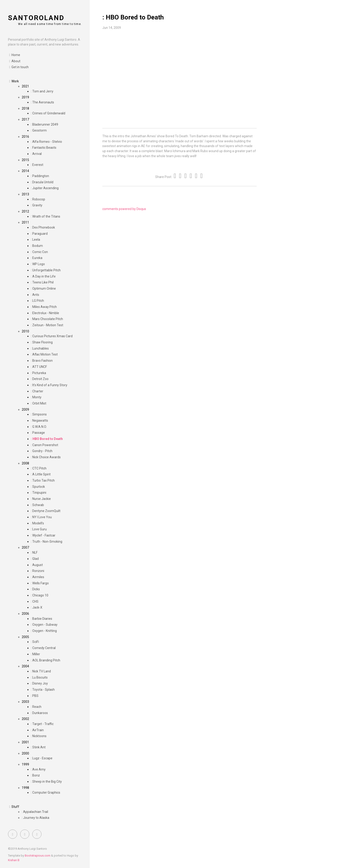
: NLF (34, 553)
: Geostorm (39, 130)
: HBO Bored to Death (47, 439)
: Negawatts (39, 421)
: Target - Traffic (42, 724)
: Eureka (37, 258)
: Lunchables (40, 348)
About (16, 61)
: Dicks (35, 589)
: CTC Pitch (39, 468)
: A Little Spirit (41, 474)
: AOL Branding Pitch (46, 660)
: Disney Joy (39, 683)
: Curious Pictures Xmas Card (52, 336)
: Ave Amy (38, 769)
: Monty (36, 397)
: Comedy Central (43, 648)
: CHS (35, 601)
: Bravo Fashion (42, 361)
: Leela (35, 240)
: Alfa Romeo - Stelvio (46, 142)
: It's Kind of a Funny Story (49, 385)
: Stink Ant (38, 747)
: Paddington (40, 176)
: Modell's (37, 523)
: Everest (37, 165)
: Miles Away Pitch (44, 307)
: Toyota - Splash (43, 690)
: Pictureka (38, 373)
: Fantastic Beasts (44, 148)
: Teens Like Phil (42, 282)
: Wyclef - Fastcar (43, 535)
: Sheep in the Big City (46, 782)
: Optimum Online (43, 288)
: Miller (35, 654)
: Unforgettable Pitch (46, 270)
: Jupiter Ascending (45, 188)
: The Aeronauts (42, 102)
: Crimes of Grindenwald (48, 113)
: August (37, 565)
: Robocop (38, 199)
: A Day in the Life (43, 276)
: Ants (35, 295)
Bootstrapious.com (38, 856)
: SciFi (35, 642)
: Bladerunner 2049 (45, 124)
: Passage (38, 433)
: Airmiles (38, 577)
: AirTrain (37, 730)
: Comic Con (39, 252)
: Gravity (37, 205)
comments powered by (124, 209)
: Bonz (35, 775)
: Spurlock (38, 487)
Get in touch (20, 67)
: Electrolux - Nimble (45, 313)
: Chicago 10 (40, 595)
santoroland (36, 18)
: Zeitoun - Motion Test (47, 325)
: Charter (37, 391)
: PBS (35, 696)
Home (16, 55)
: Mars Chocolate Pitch (47, 319)
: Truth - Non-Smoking (47, 542)
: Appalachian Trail (35, 812)
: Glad (35, 559)
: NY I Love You (41, 517)
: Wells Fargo (40, 583)
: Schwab (37, 505)
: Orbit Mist (39, 403)
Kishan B (14, 860)
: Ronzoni (38, 571)
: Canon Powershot (45, 445)
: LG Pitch (37, 301)
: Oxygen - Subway (44, 625)
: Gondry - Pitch (42, 451)
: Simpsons (39, 414)
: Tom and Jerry (42, 91)
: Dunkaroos (39, 713)
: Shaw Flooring (42, 342)
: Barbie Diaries (42, 619)
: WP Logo (38, 264)
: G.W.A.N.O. (39, 427)
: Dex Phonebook (43, 227)
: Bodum (37, 246)
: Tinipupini (39, 493)
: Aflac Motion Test (44, 354)
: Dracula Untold (42, 182)
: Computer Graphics (46, 793)
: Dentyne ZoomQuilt (46, 511)
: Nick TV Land (41, 671)
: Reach (36, 707)
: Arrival (36, 154)
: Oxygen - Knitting (44, 631)
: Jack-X (37, 607)
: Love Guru (39, 529)
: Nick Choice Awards (46, 457)
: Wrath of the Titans (46, 216)
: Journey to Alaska (35, 818)
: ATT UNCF (39, 367)
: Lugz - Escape (42, 758)
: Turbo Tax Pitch (43, 480)
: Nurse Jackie (41, 499)
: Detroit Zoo (40, 379)
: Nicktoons (39, 736)
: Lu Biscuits (39, 677)
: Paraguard (39, 234)
